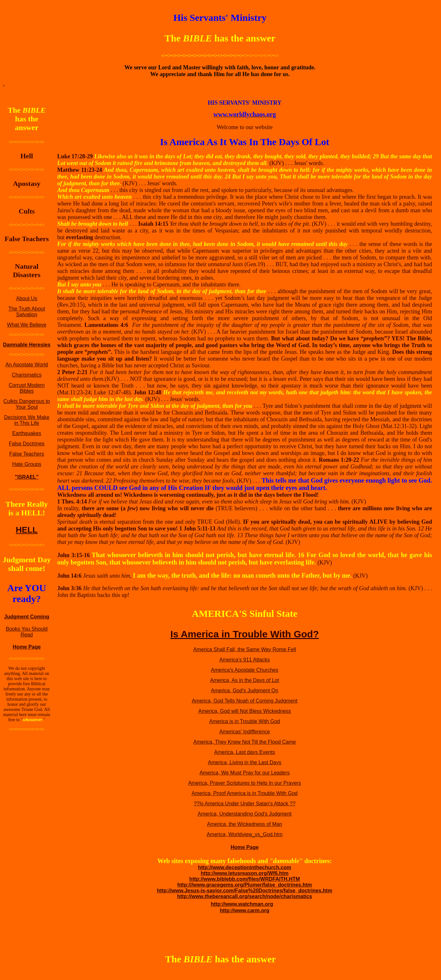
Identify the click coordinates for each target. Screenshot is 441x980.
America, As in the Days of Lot (245, 680)
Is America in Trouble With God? (245, 634)
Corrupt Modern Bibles (27, 388)
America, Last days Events (244, 752)
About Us (27, 298)
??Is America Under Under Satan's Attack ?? (245, 804)
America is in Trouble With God (245, 721)
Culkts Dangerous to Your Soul (27, 404)
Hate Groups (27, 464)
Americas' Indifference (245, 732)
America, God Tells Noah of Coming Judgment (245, 701)
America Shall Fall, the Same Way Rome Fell (245, 649)
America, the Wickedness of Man (245, 824)
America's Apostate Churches (244, 670)
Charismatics (27, 375)
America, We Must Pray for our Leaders (245, 773)
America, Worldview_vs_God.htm (245, 834)
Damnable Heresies (27, 345)
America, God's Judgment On (244, 691)
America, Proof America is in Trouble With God (245, 793)
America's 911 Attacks (245, 660)
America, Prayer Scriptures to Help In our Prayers (244, 783)
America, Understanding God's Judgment (245, 814)
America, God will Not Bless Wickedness (245, 711)
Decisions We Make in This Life (27, 420)
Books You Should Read (27, 632)
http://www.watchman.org (242, 904)
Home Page (27, 647)
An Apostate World (27, 365)
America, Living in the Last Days (245, 762)
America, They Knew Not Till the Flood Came (245, 742)
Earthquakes (27, 433)
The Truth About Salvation (27, 312)
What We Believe (27, 325)
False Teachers (27, 454)
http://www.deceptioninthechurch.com (245, 867)
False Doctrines (27, 444)
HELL (27, 530)
